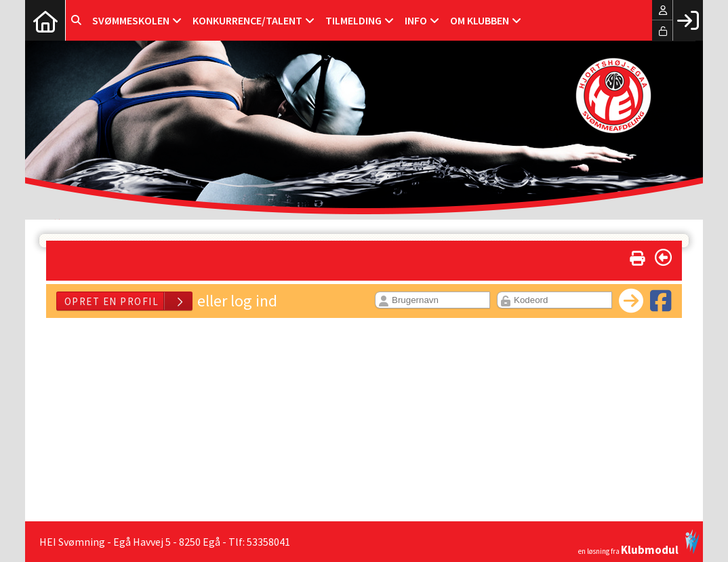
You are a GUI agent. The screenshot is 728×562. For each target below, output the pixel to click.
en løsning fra (639, 542)
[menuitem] (45, 20)
